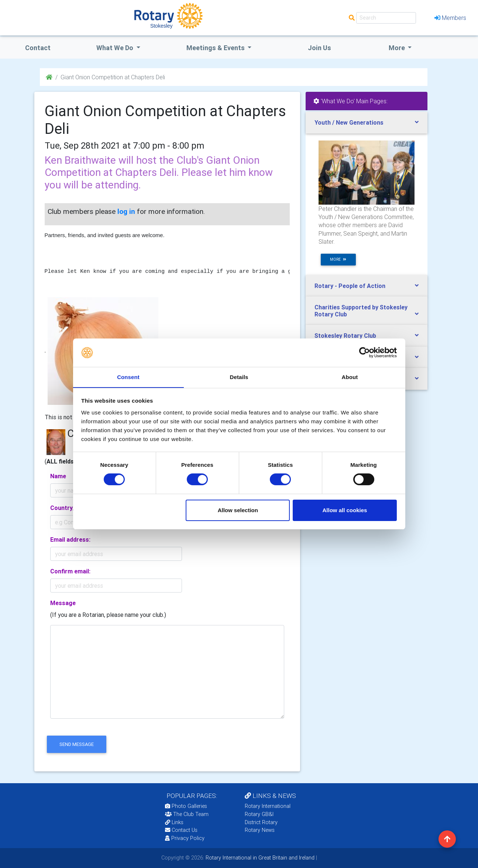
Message (63, 603)
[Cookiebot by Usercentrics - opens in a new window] (364, 353)
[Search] (386, 18)
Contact (38, 48)
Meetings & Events (216, 48)
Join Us (319, 48)
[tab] (367, 123)
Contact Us (181, 830)
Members (450, 18)
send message (77, 744)
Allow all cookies (345, 510)
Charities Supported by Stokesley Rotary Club (361, 311)
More (398, 48)
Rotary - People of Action (350, 286)
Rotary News (260, 830)
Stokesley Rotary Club (345, 336)
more (338, 259)
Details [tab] (239, 377)
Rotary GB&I (259, 814)
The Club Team (187, 814)
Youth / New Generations (349, 122)
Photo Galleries (186, 806)
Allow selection (238, 510)
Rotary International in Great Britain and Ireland (259, 858)
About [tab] (350, 377)
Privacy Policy (185, 838)
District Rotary (261, 822)
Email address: (70, 539)
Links (174, 822)
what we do (116, 48)
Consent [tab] (128, 377)
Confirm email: (70, 571)
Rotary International (268, 806)
